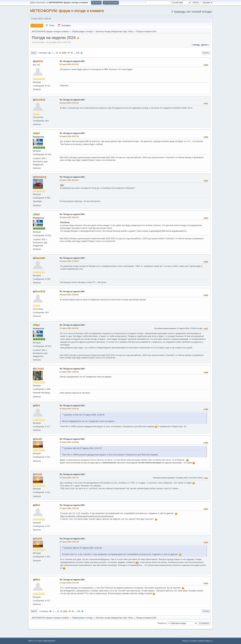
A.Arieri (40, 369)
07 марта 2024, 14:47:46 (69, 583)
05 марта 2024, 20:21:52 (69, 64)
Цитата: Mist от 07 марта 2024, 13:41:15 (83, 448)
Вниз (34, 53)
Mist (38, 406)
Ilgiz (125, 31)
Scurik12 (40, 100)
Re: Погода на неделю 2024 (72, 61)
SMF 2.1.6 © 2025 (35, 641)
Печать (206, 53)
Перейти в (162, 623)
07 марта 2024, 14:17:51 (69, 478)
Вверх (34, 611)
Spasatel (40, 258)
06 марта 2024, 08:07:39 (69, 136)
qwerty (39, 61)
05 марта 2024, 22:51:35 (69, 103)
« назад (196, 45)
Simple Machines (49, 641)
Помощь (185, 641)
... (55, 53)
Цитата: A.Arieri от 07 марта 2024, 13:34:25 (84, 415)
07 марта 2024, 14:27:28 (69, 542)
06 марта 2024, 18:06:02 (69, 295)
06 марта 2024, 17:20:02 (69, 261)
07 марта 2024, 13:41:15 (69, 409)
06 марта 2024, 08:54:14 (69, 217)
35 (72, 53)
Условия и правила (197, 641)
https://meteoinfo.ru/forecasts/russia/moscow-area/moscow (87, 516)
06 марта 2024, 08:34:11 (69, 180)
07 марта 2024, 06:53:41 (69, 328)
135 (78, 53)
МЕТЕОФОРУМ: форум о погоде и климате (67, 11)
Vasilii (39, 439)
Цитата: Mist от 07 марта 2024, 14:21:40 (83, 548)
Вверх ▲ (209, 641)
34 (68, 53)
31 (57, 53)
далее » (205, 45)
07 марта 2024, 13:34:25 (69, 372)
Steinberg (41, 177)
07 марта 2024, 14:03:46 (69, 442)
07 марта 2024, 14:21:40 (69, 508)
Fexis (130, 31)
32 (60, 53)
